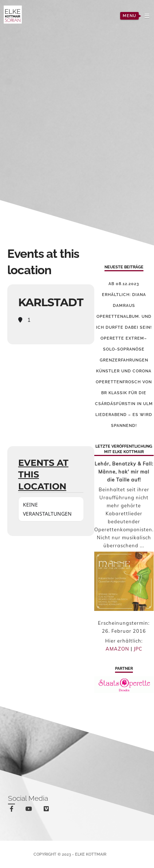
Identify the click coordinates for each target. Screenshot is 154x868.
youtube (30, 810)
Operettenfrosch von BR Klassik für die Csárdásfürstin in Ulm (124, 393)
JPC (138, 649)
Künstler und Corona (124, 371)
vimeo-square (48, 810)
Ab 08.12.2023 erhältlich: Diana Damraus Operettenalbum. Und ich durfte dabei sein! (124, 306)
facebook (13, 810)
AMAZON (117, 649)
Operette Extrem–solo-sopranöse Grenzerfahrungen (124, 349)
